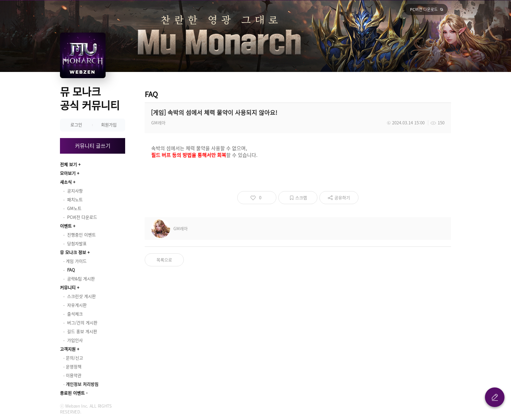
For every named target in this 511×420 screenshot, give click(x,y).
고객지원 (68, 349)
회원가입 (109, 125)
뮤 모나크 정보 (73, 252)
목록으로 (164, 260)
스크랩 (301, 197)
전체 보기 (68, 164)
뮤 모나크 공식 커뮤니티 (90, 98)
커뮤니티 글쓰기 (93, 146)
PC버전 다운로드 (424, 9)
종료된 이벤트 (72, 393)
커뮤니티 (68, 287)
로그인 (76, 125)
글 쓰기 (495, 397)
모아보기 (68, 173)
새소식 (66, 182)
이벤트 (66, 226)
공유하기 (342, 197)
